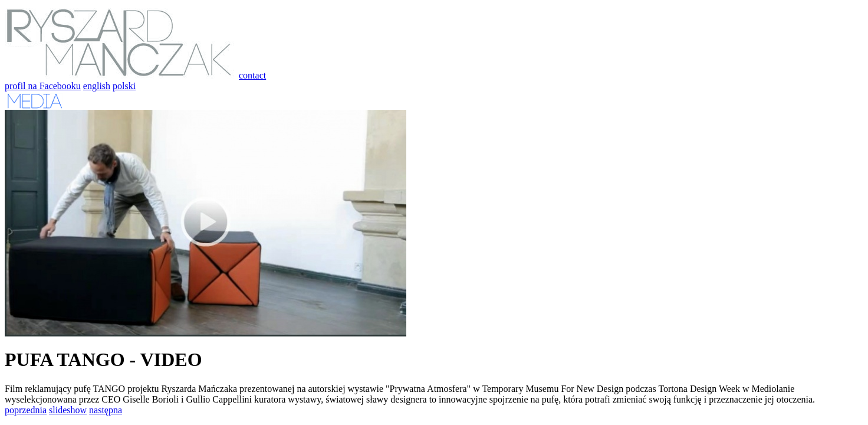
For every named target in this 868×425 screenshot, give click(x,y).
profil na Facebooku (43, 86)
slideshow (68, 410)
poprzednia (26, 410)
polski (124, 86)
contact (252, 75)
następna (106, 410)
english (97, 86)
